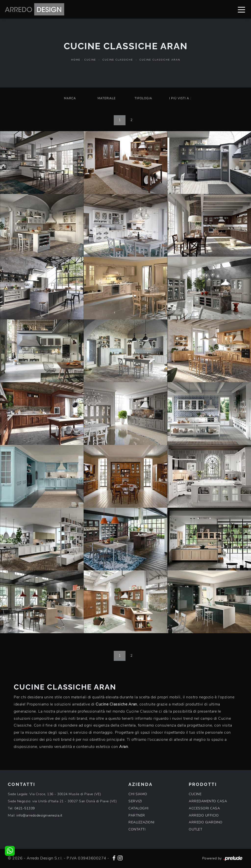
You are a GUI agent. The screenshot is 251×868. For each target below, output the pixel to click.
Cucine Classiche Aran (160, 60)
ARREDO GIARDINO (206, 822)
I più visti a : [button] (180, 98)
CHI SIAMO (138, 794)
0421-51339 (25, 808)
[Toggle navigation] (241, 9)
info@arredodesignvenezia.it (39, 815)
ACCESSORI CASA (204, 808)
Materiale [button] (107, 98)
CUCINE (195, 794)
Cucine (90, 60)
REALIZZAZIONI (141, 822)
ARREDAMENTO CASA (208, 801)
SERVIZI (135, 801)
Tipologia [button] (143, 98)
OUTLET (195, 829)
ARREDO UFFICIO (204, 815)
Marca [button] (70, 98)
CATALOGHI (138, 808)
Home (76, 60)
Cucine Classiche (118, 60)
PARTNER (137, 815)
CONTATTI (137, 829)
